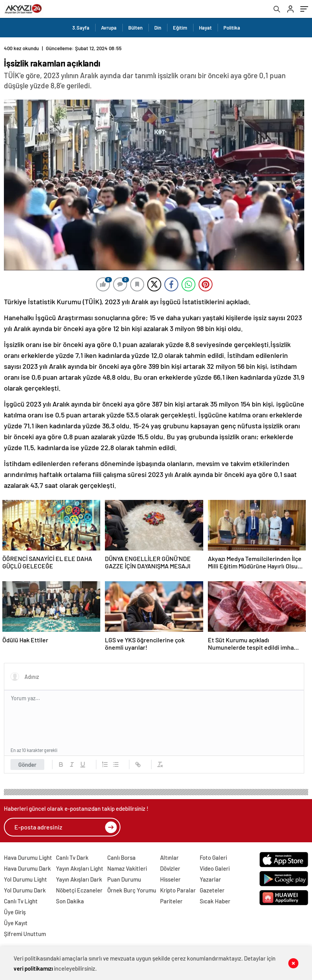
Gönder (27, 764)
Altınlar (169, 857)
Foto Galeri (213, 857)
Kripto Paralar (178, 890)
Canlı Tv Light (21, 901)
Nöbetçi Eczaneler (79, 890)
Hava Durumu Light (28, 857)
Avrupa (109, 28)
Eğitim (180, 28)
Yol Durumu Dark (25, 890)
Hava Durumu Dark (27, 868)
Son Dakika (70, 901)
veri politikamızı (33, 968)
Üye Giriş (15, 912)
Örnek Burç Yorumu (132, 890)
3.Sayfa (81, 28)
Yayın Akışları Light (80, 868)
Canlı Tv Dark (72, 857)
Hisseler (170, 879)
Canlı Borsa (121, 857)
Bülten (135, 28)
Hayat (205, 28)
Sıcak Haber (215, 901)
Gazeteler (212, 890)
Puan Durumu (124, 879)
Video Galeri (215, 868)
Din (158, 28)
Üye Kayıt (16, 923)
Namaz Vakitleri (127, 868)
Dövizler (170, 868)
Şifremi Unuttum (25, 934)
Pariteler (171, 901)
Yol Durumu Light (25, 879)
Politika (232, 28)
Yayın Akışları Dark (79, 879)
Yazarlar (210, 879)
